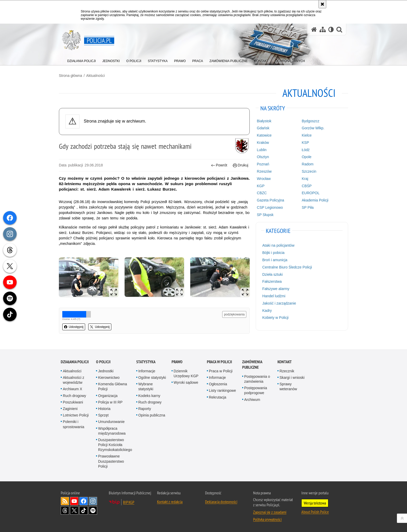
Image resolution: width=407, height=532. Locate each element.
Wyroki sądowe (186, 382)
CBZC (261, 193)
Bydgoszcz (309, 121)
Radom (306, 164)
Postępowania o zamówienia (257, 378)
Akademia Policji (314, 200)
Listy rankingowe (222, 390)
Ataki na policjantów (278, 245)
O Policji (103, 361)
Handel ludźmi (273, 296)
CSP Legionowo (269, 207)
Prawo (177, 361)
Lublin (261, 150)
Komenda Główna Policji (113, 386)
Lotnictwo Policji (76, 414)
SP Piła (307, 207)
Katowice (264, 135)
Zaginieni (70, 408)
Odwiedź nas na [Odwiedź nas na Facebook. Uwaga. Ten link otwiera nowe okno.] (84, 500)
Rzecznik (287, 370)
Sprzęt (103, 414)
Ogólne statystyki (152, 377)
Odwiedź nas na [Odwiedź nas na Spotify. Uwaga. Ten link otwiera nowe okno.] (93, 510)
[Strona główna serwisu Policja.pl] (314, 29)
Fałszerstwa (271, 281)
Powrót (219, 165)
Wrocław (263, 178)
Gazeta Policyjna (270, 200)
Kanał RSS (65, 500)
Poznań (262, 164)
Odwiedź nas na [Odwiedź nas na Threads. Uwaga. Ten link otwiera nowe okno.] (65, 510)
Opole (305, 157)
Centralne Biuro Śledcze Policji (286, 267)
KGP (260, 186)
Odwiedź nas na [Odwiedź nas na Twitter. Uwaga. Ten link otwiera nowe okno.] (74, 510)
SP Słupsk (264, 214)
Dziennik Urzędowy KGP (186, 373)
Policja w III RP (110, 401)
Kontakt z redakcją (170, 501)
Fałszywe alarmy (275, 289)
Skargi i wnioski (292, 377)
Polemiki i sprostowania (74, 423)
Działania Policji (75, 361)
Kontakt (285, 361)
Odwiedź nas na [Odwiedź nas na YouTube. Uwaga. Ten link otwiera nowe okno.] (74, 500)
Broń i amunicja (274, 260)
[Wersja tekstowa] (331, 29)
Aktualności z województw (73, 379)
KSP (304, 143)
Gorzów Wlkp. (312, 128)
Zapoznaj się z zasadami (270, 511)
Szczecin (308, 171)
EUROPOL (309, 193)
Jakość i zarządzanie (279, 303)
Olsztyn (262, 157)
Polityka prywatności (267, 518)
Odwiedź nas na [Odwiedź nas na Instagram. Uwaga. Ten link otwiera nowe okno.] (93, 500)
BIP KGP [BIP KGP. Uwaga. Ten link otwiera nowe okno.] (129, 501)
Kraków (262, 143)
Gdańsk (262, 128)
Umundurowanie (111, 421)
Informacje (147, 370)
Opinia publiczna (152, 414)
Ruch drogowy (74, 395)
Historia (104, 408)
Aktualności (97, 76)
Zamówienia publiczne (252, 364)
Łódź (304, 150)
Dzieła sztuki (272, 274)
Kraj (304, 178)
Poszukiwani (73, 401)
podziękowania (234, 314)
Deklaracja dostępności (221, 501)
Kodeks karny (149, 395)
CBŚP (306, 186)
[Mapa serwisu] (323, 29)
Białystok (263, 121)
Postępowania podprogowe (256, 390)
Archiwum (252, 399)
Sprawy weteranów (288, 386)
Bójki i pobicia (273, 253)
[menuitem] (82, 60)
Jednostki (106, 370)
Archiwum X (73, 388)
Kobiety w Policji (275, 318)
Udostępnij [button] (76, 326)
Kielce (306, 135)
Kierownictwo (109, 377)
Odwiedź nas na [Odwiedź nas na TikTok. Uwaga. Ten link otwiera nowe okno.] (84, 510)
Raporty (145, 408)
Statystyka (146, 361)
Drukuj (240, 165)
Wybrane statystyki (146, 386)
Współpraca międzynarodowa (112, 430)
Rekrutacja (218, 396)
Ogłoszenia (218, 383)
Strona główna (72, 76)
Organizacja (108, 395)
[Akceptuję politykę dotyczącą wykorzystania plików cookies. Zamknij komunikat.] (322, 4)
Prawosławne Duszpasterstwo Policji (111, 461)
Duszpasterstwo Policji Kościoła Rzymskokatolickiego (115, 444)
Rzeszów (264, 171)
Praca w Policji (219, 361)
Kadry (266, 310)
